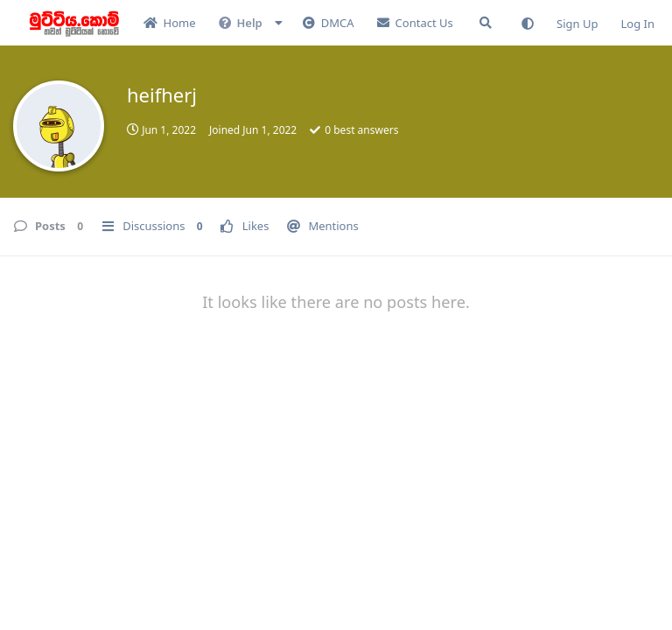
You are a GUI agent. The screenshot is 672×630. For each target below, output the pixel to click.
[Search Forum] (486, 23)
